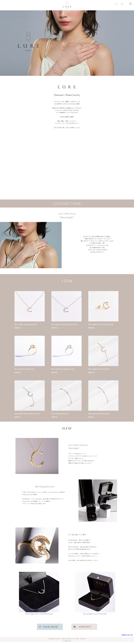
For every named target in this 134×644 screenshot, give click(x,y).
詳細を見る (18, 328)
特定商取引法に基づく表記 (127, 635)
